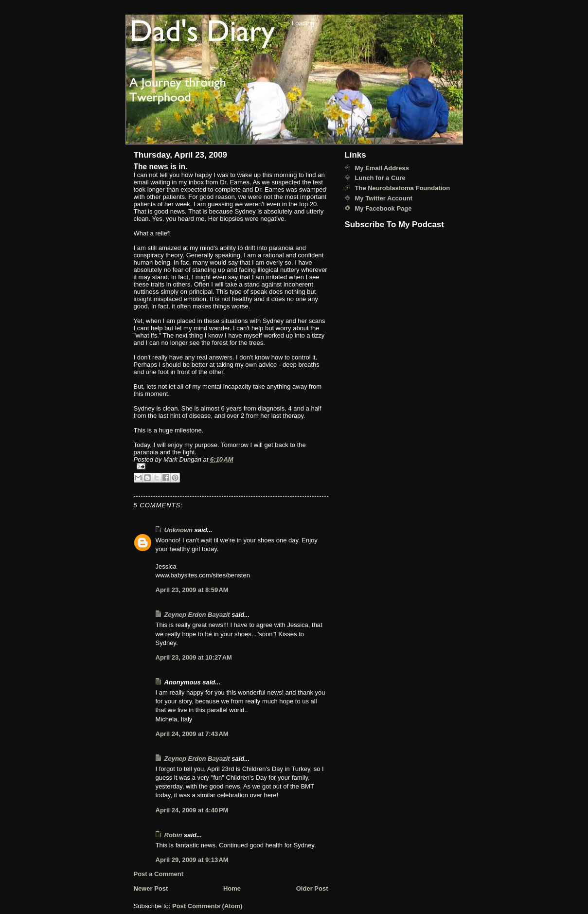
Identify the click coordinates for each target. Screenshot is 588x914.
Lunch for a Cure (380, 178)
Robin (173, 835)
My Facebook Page (383, 208)
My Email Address (382, 168)
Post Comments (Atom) (207, 906)
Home (232, 888)
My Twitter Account (384, 198)
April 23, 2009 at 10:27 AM (194, 657)
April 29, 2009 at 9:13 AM (192, 860)
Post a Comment (159, 874)
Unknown (179, 530)
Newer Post (151, 888)
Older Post (312, 888)
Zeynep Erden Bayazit (197, 615)
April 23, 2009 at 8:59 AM (192, 590)
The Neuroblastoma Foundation (403, 188)
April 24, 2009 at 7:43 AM (192, 734)
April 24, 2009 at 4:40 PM (192, 810)
